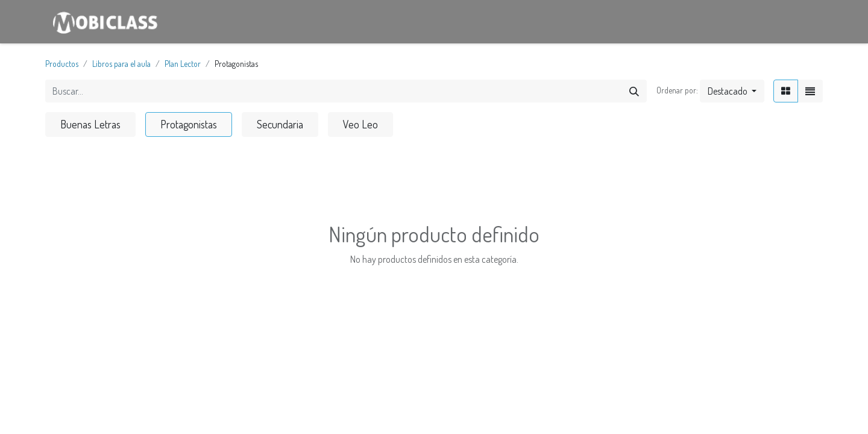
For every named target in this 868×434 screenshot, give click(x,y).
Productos (62, 64)
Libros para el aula (121, 64)
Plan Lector (183, 64)
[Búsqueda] (634, 91)
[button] (732, 91)
